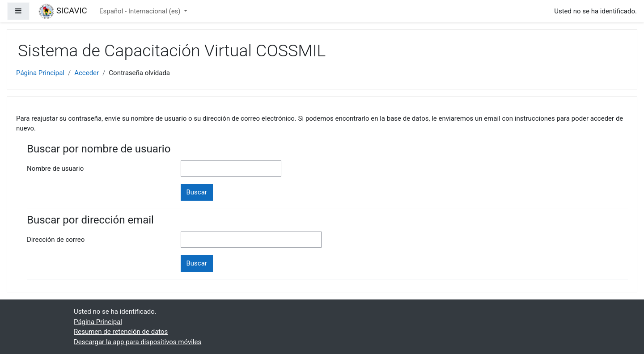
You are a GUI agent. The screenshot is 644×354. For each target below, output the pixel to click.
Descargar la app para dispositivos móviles (138, 342)
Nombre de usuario (55, 169)
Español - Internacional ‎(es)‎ (141, 11)
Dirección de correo (56, 240)
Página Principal (40, 73)
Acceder (87, 73)
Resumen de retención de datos (121, 332)
